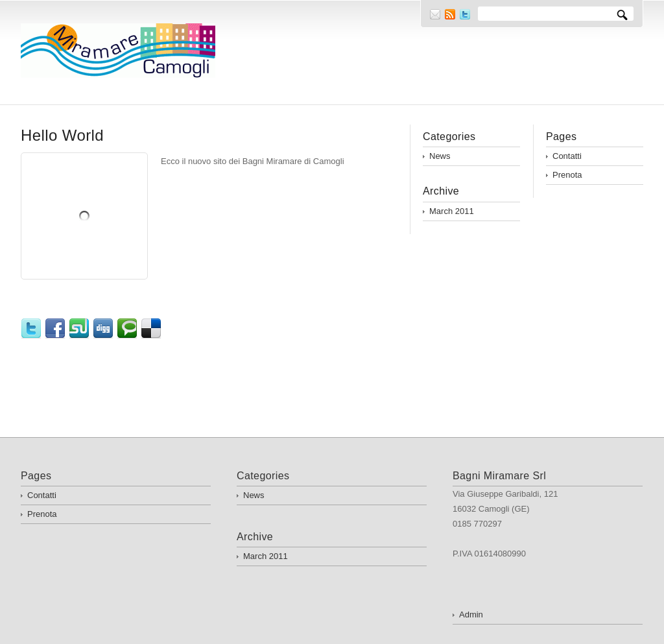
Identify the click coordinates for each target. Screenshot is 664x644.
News (440, 156)
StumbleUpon (81, 329)
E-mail (435, 14)
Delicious (153, 329)
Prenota (567, 175)
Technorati (129, 329)
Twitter (465, 14)
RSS (450, 14)
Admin (471, 614)
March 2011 (452, 211)
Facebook (57, 329)
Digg (105, 329)
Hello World (62, 135)
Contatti (567, 156)
